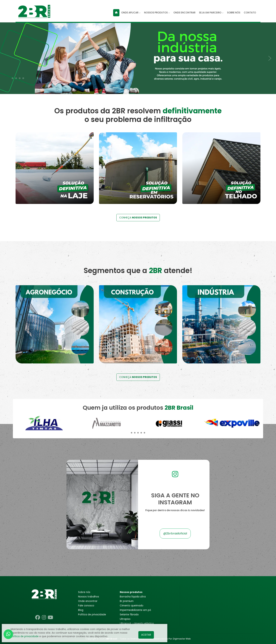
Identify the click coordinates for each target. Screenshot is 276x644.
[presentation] (5, 56)
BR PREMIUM (127, 601)
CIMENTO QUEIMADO (132, 606)
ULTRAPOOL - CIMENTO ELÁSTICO (137, 624)
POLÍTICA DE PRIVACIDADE (92, 615)
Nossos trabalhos (89, 597)
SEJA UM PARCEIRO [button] (211, 13)
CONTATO (250, 13)
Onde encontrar (88, 601)
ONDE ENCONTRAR (184, 13)
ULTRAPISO (125, 619)
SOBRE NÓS (234, 13)
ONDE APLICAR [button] (131, 13)
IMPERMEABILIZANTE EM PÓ (135, 610)
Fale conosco (86, 606)
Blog (81, 610)
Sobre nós (84, 592)
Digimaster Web (182, 639)
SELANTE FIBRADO (129, 615)
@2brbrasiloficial (175, 533)
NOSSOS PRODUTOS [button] (157, 13)
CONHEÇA (138, 218)
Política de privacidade (25, 636)
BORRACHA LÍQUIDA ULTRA (133, 597)
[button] (13, 78)
